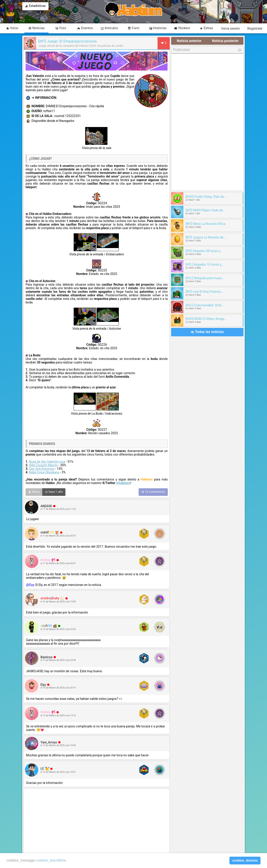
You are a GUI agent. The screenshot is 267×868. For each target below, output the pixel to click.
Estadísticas (35, 6)
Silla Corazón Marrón (43, 465)
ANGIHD (46, 506)
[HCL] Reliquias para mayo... (205, 278)
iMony (34, 492)
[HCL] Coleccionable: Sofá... (205, 305)
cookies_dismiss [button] (245, 860)
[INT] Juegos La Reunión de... (206, 237)
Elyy (43, 685)
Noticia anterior (189, 41)
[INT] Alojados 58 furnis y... (204, 251)
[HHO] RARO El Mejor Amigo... (206, 319)
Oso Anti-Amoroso (42, 469)
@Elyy (30, 585)
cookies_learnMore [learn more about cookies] (51, 860)
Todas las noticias (207, 332)
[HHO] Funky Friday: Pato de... (206, 197)
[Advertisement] (97, 822)
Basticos (47, 657)
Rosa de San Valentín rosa (47, 462)
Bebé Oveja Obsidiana (44, 472)
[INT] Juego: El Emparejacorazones (68, 41)
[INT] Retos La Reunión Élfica (205, 224)
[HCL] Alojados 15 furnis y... (205, 264)
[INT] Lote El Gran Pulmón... (205, 292)
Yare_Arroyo (49, 742)
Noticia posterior (225, 41)
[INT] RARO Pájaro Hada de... (205, 210)
